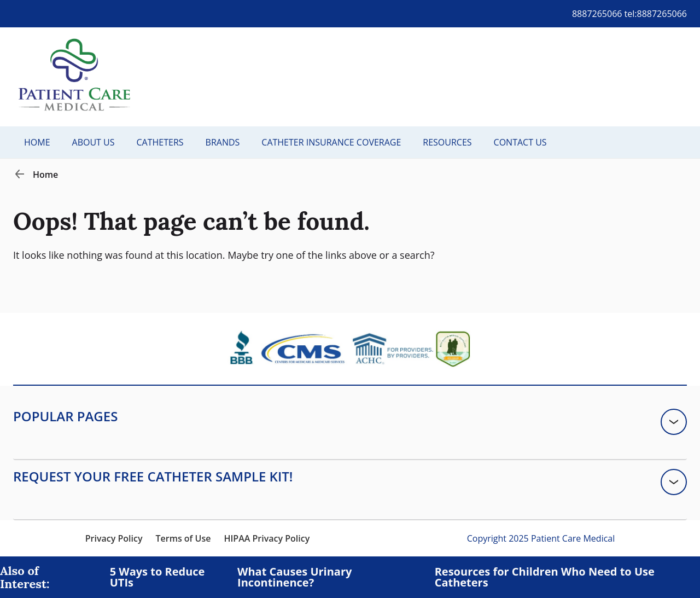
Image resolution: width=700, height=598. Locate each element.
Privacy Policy (114, 538)
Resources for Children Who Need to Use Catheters (545, 577)
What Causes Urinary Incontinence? (294, 577)
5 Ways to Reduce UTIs (157, 577)
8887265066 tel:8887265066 (629, 14)
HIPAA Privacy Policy (267, 538)
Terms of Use (183, 538)
